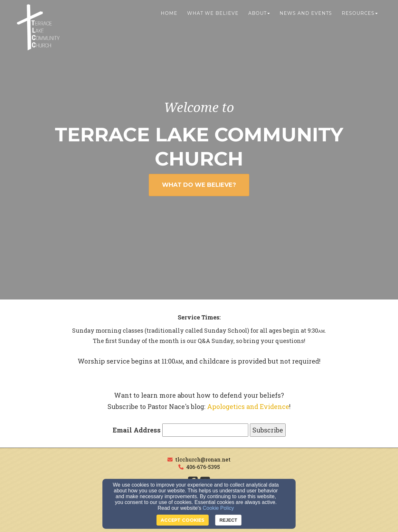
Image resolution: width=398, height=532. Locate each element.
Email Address (137, 430)
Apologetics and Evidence (248, 406)
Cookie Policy (218, 508)
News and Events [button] (306, 18)
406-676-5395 (203, 467)
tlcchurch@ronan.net (203, 459)
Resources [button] (360, 18)
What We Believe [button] (213, 18)
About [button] (259, 18)
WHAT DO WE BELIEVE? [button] (199, 185)
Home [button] (169, 18)
